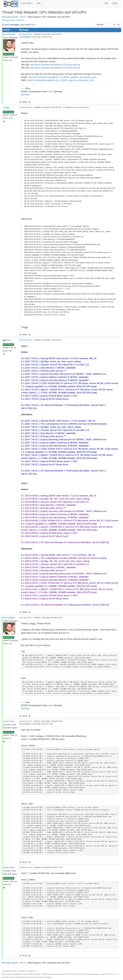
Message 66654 (26, 34)
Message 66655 (26, 107)
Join (106, 3)
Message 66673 (26, 618)
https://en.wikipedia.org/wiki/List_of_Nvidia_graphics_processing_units (63, 77)
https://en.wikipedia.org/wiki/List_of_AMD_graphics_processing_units (61, 80)
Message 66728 (26, 721)
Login (115, 3)
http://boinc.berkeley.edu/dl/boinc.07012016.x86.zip (55, 65)
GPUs (23, 17)
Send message (9, 54)
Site (40, 3)
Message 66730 (26, 867)
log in (33, 25)
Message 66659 (26, 340)
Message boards (10, 17)
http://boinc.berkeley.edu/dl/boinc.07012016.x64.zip (55, 68)
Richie (8, 340)
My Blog (25, 95)
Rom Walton (9, 34)
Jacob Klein (9, 721)
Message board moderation (13, 20)
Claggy (6, 107)
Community (27, 3)
